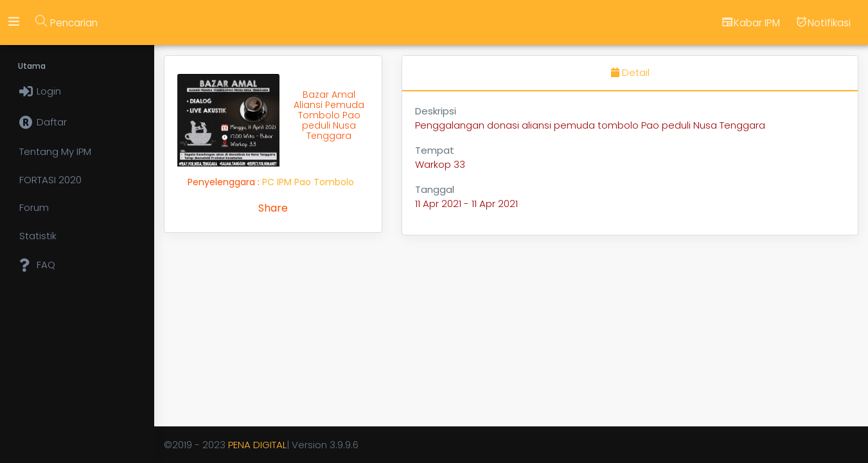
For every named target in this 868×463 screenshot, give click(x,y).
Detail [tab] (630, 72)
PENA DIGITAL (257, 445)
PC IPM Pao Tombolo (308, 182)
